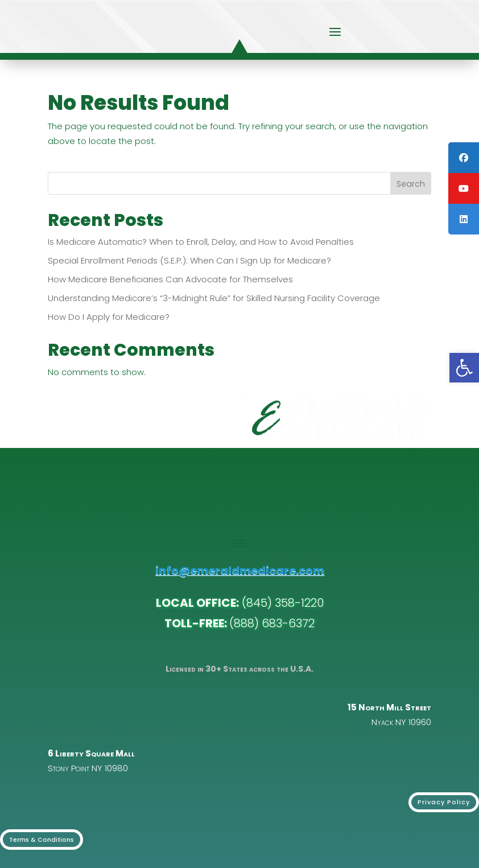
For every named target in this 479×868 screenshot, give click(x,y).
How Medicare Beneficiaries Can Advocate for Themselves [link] (170, 279)
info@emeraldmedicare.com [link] (240, 571)
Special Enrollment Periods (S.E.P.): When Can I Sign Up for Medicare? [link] (189, 260)
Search (411, 184)
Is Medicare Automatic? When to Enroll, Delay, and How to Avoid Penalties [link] (201, 242)
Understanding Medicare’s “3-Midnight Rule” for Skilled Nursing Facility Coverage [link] (214, 298)
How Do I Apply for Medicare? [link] (109, 317)
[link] (464, 368)
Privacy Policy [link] (444, 802)
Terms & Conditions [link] (42, 840)
